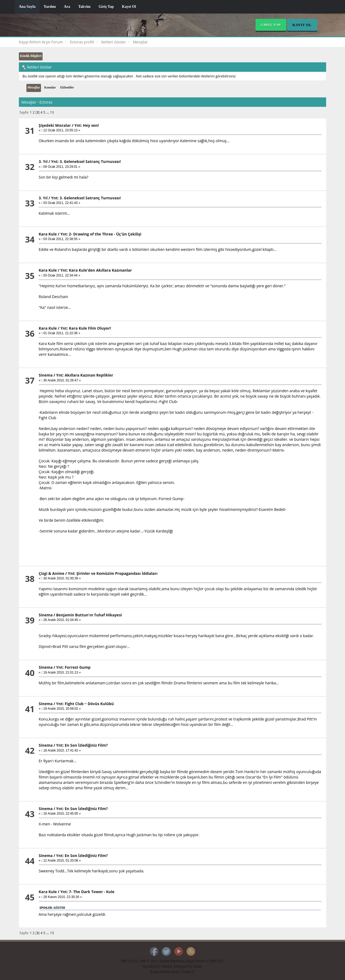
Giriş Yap (106, 7)
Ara (67, 7)
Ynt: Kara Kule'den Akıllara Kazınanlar (96, 270)
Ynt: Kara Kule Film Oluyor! (86, 328)
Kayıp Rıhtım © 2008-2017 (206, 961)
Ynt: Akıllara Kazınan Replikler (85, 375)
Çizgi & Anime (52, 573)
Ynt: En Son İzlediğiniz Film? (82, 745)
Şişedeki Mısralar (55, 125)
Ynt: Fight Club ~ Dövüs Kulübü (85, 704)
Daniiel (166, 966)
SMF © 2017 (149, 961)
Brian (198, 966)
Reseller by (152, 966)
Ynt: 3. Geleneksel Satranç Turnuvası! (86, 161)
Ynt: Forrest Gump (73, 667)
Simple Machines (172, 961)
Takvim (84, 7)
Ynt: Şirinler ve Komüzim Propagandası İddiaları (113, 573)
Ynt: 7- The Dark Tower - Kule (87, 892)
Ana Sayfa (27, 7)
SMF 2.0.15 (129, 961)
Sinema (46, 375)
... (48, 112)
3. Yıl (43, 161)
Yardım (50, 7)
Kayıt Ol (129, 7)
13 (52, 112)
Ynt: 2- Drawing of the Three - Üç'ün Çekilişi (101, 234)
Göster (59, 908)
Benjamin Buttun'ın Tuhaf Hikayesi (89, 615)
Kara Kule (48, 234)
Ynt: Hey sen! (87, 125)
